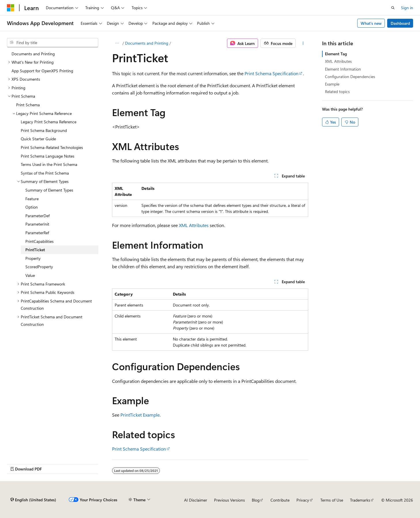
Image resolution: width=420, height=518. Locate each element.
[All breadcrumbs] (117, 43)
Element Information (343, 69)
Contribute (280, 500)
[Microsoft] (11, 8)
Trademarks (360, 500)
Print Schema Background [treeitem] (44, 130)
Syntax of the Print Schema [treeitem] (45, 173)
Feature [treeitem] (32, 199)
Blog (256, 500)
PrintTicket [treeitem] (35, 250)
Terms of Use (332, 500)
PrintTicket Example (140, 415)
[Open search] (393, 8)
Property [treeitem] (33, 258)
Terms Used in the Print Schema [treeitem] (49, 164)
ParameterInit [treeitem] (37, 224)
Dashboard (400, 23)
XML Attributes (194, 225)
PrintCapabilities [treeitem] (39, 241)
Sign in (407, 8)
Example (332, 84)
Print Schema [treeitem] (28, 105)
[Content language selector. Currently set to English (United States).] (33, 500)
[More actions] (303, 43)
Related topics (337, 91)
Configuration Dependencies (350, 76)
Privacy (303, 500)
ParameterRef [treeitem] (37, 233)
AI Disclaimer (196, 500)
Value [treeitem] (30, 275)
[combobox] (53, 43)
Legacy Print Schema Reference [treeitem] (49, 122)
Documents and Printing (147, 43)
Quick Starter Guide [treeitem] (38, 139)
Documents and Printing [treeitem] (33, 54)
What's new (371, 23)
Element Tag (336, 54)
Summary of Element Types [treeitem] (49, 190)
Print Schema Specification (272, 73)
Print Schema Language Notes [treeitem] (48, 156)
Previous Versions (229, 500)
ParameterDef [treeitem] (37, 216)
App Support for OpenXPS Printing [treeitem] (42, 71)
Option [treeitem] (32, 207)
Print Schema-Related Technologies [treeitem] (52, 147)
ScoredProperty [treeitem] (39, 267)
